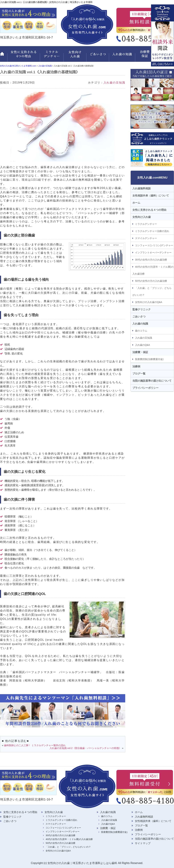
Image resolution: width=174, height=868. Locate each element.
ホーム (4, 56)
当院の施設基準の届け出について (152, 381)
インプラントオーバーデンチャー (153, 252)
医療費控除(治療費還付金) (149, 359)
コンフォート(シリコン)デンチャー (154, 245)
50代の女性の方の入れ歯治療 (151, 281)
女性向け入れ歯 (75, 56)
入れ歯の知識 (123, 56)
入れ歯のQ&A (143, 345)
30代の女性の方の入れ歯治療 (151, 260)
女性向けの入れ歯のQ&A (149, 302)
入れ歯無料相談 (142, 188)
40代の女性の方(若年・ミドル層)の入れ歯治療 (153, 270)
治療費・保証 (145, 56)
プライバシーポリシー (145, 388)
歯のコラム (141, 331)
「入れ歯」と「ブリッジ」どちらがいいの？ (152, 291)
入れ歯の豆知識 (114, 83)
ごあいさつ (98, 56)
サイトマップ (143, 843)
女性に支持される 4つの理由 (24, 56)
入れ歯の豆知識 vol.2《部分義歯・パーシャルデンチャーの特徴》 (85, 748)
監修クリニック (164, 56)
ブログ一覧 (139, 374)
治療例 (136, 366)
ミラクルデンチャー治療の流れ (152, 231)
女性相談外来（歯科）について (151, 196)
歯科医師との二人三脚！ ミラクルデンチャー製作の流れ (35, 745)
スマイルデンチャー (146, 238)
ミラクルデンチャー (52, 56)
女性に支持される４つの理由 (149, 210)
